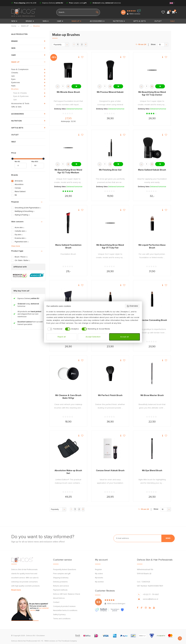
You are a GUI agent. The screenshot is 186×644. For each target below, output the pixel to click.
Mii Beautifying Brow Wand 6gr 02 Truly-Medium (68, 171)
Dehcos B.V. (31, 636)
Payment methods (60, 590)
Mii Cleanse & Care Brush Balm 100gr (68, 397)
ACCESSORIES (97, 21)
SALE (172, 21)
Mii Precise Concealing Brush (152, 320)
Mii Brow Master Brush (152, 395)
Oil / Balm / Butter (22, 260)
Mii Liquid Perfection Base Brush (152, 246)
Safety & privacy (59, 615)
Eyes (13, 79)
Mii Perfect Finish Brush (110, 395)
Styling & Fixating (22, 215)
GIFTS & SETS (139, 21)
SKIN (46, 21)
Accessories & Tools (20, 104)
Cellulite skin (21, 231)
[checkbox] (54, 329)
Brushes (37, 26)
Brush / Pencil (21, 257)
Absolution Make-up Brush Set (68, 472)
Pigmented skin (22, 242)
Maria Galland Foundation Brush (68, 246)
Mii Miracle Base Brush (68, 92)
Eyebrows (16, 83)
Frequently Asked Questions (65, 570)
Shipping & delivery (61, 578)
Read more (16, 590)
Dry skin (19, 235)
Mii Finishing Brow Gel (110, 170)
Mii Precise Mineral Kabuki (110, 92)
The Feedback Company (67, 641)
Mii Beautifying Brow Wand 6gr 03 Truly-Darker (152, 93)
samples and (76, 3)
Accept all (124, 337)
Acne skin (19, 228)
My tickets (99, 578)
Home (14, 26)
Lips (13, 76)
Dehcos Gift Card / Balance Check (67, 594)
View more (16, 246)
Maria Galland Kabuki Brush (152, 170)
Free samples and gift (62, 574)
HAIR (60, 21)
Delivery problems (60, 582)
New (14, 21)
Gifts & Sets (16, 107)
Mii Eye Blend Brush (152, 470)
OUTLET (158, 21)
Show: (153, 45)
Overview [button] (132, 306)
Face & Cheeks (20, 93)
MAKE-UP (76, 21)
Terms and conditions (62, 619)
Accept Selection (93, 337)
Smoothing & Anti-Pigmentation (28, 208)
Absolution (19, 184)
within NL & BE (24, 3)
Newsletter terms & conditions (65, 611)
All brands (19, 181)
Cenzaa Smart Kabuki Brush (110, 470)
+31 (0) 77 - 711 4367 (151, 595)
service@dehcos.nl (150, 599)
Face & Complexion (20, 69)
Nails (13, 86)
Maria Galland (20, 192)
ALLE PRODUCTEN (19, 34)
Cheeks (15, 73)
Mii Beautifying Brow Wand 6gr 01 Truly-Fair (110, 246)
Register (98, 570)
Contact (56, 602)
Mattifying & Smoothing (25, 211)
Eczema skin (20, 238)
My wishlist (99, 582)
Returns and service (61, 586)
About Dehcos (59, 598)
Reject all (62, 337)
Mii (16, 195)
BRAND (30, 21)
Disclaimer (41, 636)
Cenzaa (18, 188)
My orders (99, 574)
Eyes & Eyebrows (21, 96)
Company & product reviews (64, 606)
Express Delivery (51, 3)
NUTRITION (119, 21)
